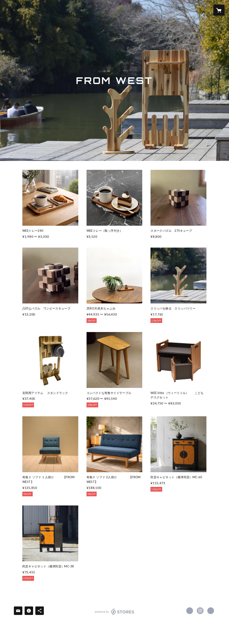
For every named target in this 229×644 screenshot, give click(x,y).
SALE (105, 10)
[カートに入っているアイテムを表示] (219, 10)
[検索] (10, 10)
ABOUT (89, 10)
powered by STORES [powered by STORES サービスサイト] (115, 615)
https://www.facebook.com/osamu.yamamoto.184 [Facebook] (190, 611)
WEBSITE (69, 10)
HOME (35, 10)
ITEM (51, 10)
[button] (201, 10)
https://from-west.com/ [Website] (211, 611)
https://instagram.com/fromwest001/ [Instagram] (200, 611)
